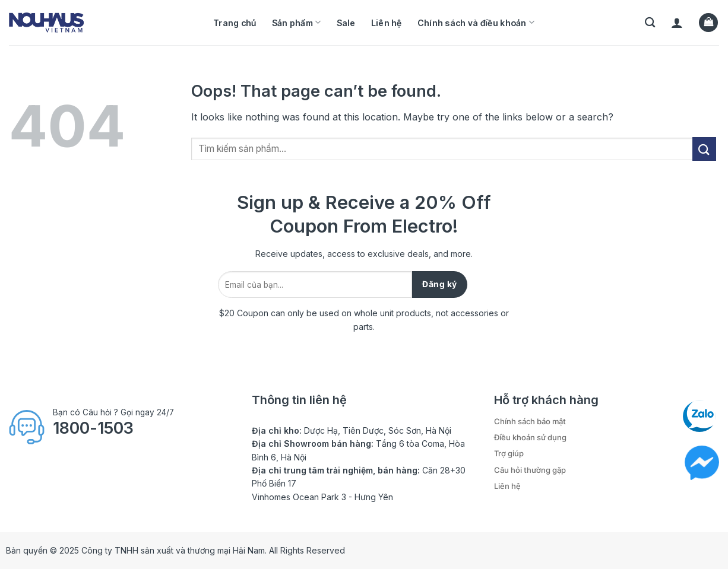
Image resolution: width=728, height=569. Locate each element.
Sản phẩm (297, 22)
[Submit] (704, 149)
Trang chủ (235, 23)
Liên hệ (387, 23)
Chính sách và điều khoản (476, 22)
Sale (346, 23)
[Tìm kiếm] (650, 23)
